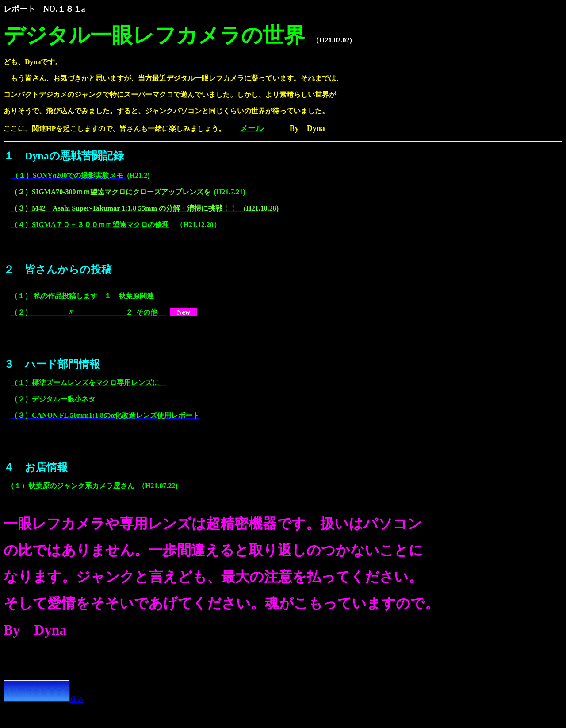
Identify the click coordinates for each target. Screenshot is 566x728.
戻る (44, 699)
